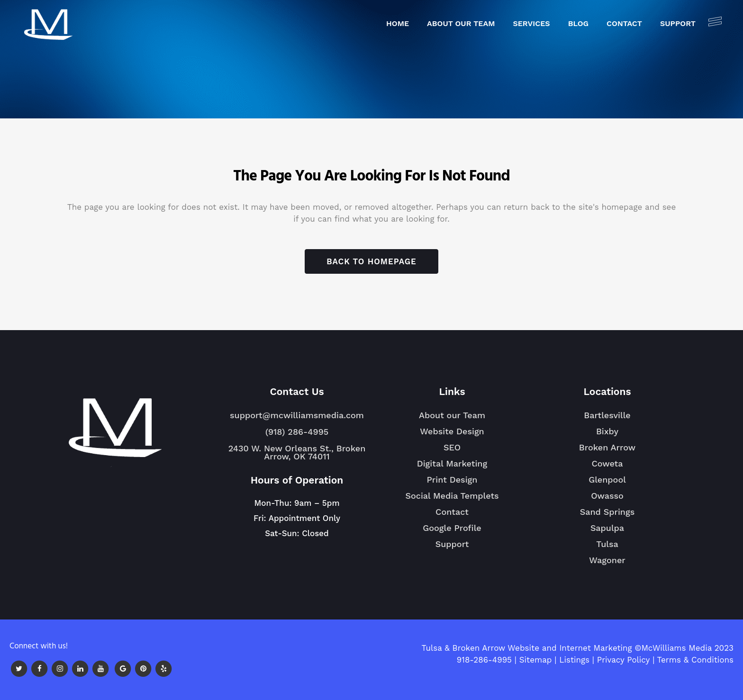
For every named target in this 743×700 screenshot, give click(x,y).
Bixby (607, 435)
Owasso (607, 500)
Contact (452, 512)
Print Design (452, 480)
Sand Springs (607, 516)
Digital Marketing (452, 463)
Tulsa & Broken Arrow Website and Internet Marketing (526, 648)
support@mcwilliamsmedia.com (297, 415)
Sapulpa (607, 532)
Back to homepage (371, 261)
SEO (452, 447)
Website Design (452, 431)
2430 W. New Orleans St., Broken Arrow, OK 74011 (297, 452)
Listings (574, 660)
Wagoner (607, 564)
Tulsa (607, 548)
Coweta (607, 467)
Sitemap (536, 660)
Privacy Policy (624, 660)
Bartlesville (607, 419)
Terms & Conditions (695, 660)
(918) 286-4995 (297, 432)
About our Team (452, 415)
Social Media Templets (452, 496)
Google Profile (452, 528)
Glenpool (607, 484)
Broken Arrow (607, 451)
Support (452, 544)
